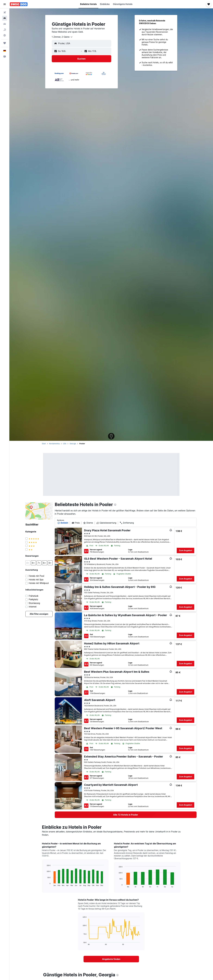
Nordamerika (54, 444)
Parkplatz (33, 599)
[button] (5, 4)
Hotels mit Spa (36, 580)
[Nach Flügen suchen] (5, 13)
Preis (76, 523)
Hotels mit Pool (36, 576)
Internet (33, 607)
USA (65, 444)
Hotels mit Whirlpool (39, 583)
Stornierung (34, 603)
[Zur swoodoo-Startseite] (19, 4)
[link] (39, 614)
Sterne (88, 523)
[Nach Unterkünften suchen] (5, 18)
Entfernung (127, 523)
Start (44, 444)
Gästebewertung (106, 523)
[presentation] (115, 505)
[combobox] (62, 37)
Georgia (73, 444)
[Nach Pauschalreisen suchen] (5, 30)
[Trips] (5, 43)
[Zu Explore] (5, 35)
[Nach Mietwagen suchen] (5, 24)
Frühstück (34, 596)
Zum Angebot (185, 550)
